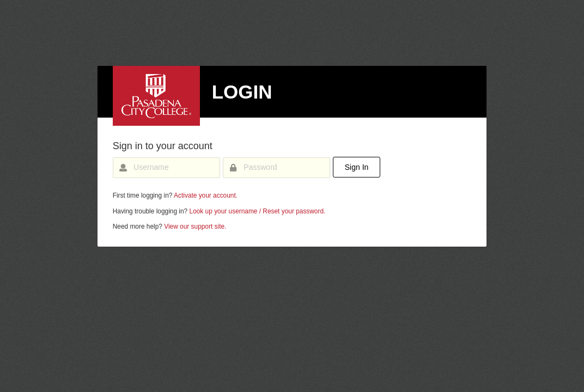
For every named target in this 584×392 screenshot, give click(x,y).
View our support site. (195, 226)
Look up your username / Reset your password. (258, 211)
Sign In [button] (357, 167)
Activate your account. (206, 195)
